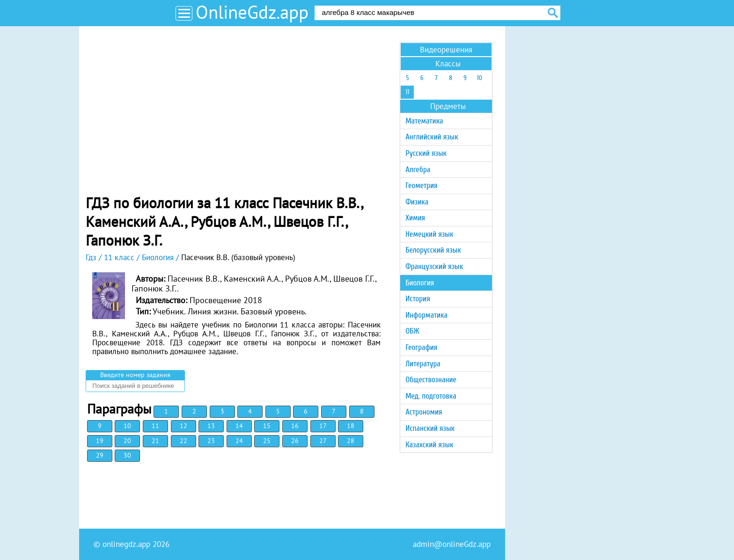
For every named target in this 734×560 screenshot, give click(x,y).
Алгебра (418, 170)
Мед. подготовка (431, 396)
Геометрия (421, 185)
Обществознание (431, 380)
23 (211, 441)
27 (323, 441)
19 (100, 441)
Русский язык (426, 153)
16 (295, 426)
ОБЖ (412, 331)
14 (239, 426)
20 (127, 441)
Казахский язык (429, 445)
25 (267, 441)
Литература (423, 364)
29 (100, 455)
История (418, 299)
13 (211, 426)
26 (295, 441)
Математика (424, 121)
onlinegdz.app (126, 544)
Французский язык (434, 266)
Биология (420, 283)
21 (155, 441)
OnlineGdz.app (252, 12)
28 (351, 441)
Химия (415, 218)
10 (127, 426)
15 (267, 426)
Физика (417, 202)
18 (351, 426)
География (421, 347)
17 (323, 426)
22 (183, 441)
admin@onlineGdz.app (452, 544)
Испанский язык (430, 428)
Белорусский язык (433, 250)
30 (127, 455)
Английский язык (432, 137)
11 (155, 426)
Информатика (426, 315)
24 (239, 441)
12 (183, 426)
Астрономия (424, 412)
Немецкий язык (429, 234)
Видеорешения (446, 50)
